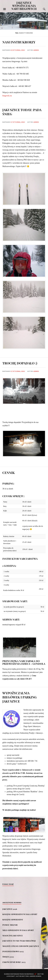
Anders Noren (35, 976)
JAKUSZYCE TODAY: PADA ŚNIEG (22, 112)
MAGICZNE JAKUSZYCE (12, 935)
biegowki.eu (7, 96)
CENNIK (9, 472)
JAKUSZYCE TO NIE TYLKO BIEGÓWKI (19, 940)
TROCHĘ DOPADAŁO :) (20, 363)
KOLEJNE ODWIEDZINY (13, 919)
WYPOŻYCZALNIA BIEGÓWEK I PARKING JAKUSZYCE (20, 697)
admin (36, 50)
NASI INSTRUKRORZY (19, 42)
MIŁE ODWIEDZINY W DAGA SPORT (18, 930)
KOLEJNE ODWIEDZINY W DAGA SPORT (20, 914)
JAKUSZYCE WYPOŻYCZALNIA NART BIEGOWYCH (24, 6)
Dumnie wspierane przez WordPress (19, 973)
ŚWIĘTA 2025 (8, 956)
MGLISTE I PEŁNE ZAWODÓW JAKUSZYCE (21, 946)
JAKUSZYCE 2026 (10, 908)
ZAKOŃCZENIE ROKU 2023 (14, 961)
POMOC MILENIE (10, 924)
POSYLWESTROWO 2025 (13, 951)
